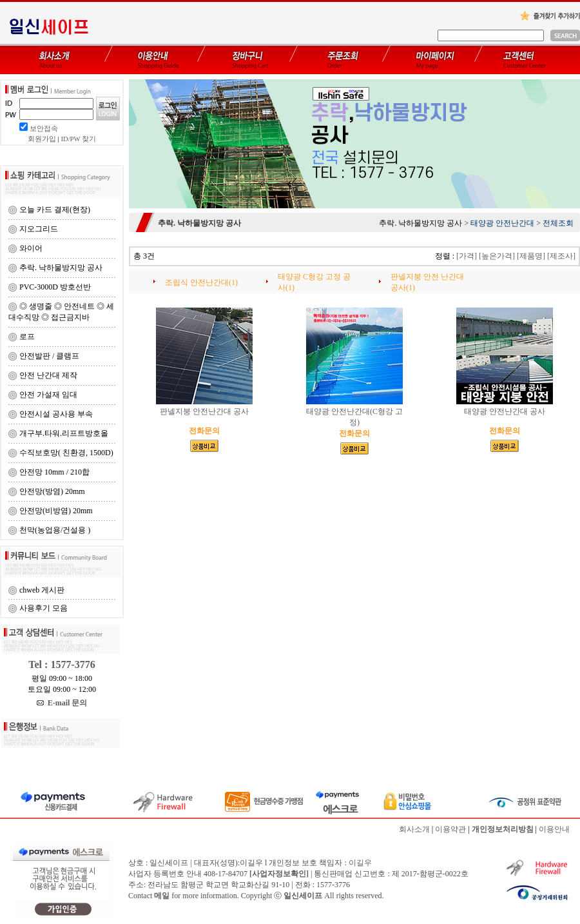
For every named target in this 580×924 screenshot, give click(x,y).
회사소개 (414, 829)
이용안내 (554, 829)
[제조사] (561, 256)
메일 (162, 896)
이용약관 (450, 829)
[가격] (467, 256)
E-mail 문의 (62, 703)
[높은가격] (497, 256)
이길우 (360, 863)
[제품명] (531, 256)
